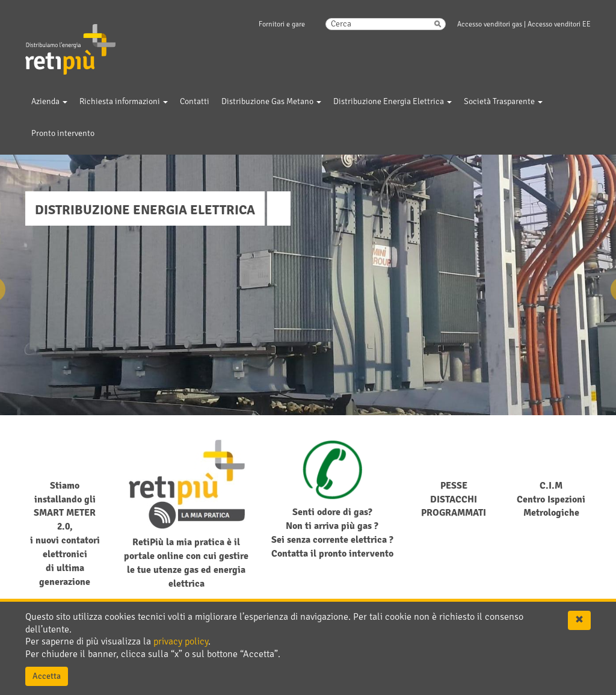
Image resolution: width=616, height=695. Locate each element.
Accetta (47, 676)
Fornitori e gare (282, 24)
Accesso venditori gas (490, 24)
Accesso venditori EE (559, 24)
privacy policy (181, 641)
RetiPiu (59, 29)
